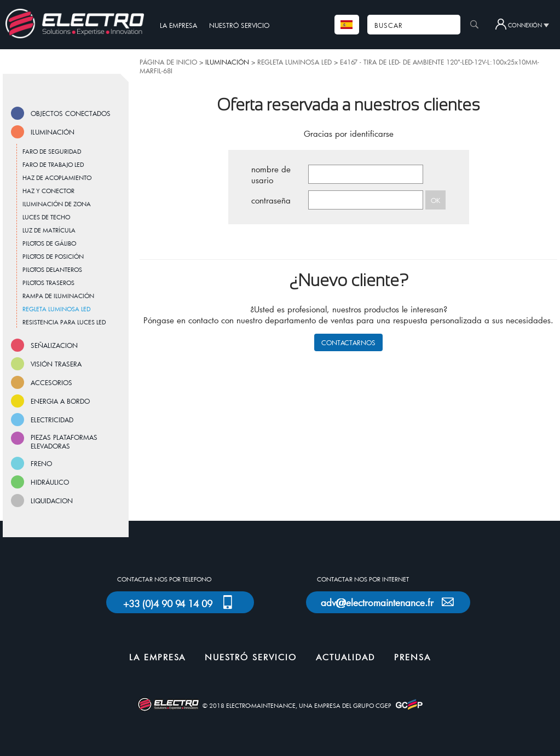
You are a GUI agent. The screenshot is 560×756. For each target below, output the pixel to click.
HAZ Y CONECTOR (48, 191)
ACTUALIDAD (345, 657)
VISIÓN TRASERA (56, 364)
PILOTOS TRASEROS (48, 283)
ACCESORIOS (51, 382)
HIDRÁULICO (50, 482)
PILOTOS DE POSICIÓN (53, 256)
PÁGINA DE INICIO (168, 62)
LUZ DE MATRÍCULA (49, 230)
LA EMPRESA (178, 25)
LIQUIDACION (52, 501)
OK (435, 200)
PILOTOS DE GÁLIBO (49, 243)
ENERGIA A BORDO (60, 401)
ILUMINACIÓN (53, 132)
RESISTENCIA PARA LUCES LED (64, 322)
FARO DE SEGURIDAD (52, 151)
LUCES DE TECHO (46, 217)
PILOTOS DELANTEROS (52, 269)
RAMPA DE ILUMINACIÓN (58, 296)
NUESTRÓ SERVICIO (239, 25)
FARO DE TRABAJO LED (53, 164)
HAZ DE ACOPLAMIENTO (57, 178)
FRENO (41, 463)
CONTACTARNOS (348, 342)
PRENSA (412, 657)
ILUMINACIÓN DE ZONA (57, 204)
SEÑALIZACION (54, 345)
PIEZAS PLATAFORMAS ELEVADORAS (64, 441)
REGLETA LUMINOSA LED (295, 62)
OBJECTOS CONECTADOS (71, 113)
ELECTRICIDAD (52, 420)
